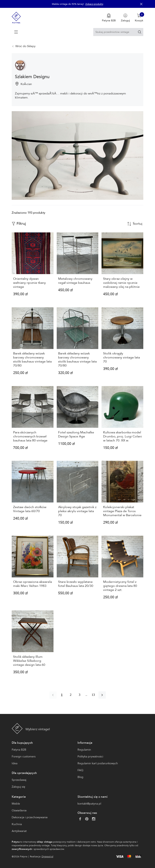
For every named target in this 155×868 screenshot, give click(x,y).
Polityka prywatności (90, 757)
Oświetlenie (19, 811)
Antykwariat (19, 831)
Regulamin (84, 750)
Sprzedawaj (19, 780)
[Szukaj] (140, 32)
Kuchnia (17, 824)
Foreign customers (24, 757)
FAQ (80, 770)
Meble (16, 804)
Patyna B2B (19, 750)
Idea (15, 763)
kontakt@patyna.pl (89, 804)
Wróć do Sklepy (25, 46)
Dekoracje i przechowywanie (30, 817)
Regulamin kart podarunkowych (98, 763)
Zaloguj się (18, 787)
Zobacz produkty (94, 4)
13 (93, 695)
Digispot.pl (47, 857)
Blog (80, 777)
